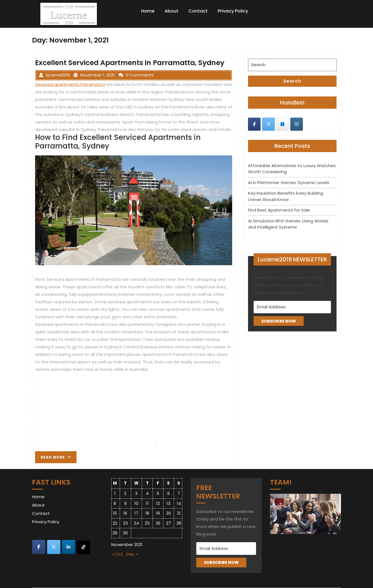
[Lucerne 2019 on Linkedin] (68, 547)
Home (148, 11)
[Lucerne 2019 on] (311, 124)
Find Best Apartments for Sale (279, 210)
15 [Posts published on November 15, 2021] (115, 513)
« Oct (117, 554)
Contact (198, 11)
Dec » (132, 554)
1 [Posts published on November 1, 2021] (115, 493)
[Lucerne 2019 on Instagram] (297, 124)
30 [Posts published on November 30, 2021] (125, 533)
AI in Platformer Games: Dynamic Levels (289, 183)
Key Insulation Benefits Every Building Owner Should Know (286, 196)
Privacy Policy (233, 11)
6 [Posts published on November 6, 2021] (169, 493)
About (171, 11)
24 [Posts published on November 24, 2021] (136, 523)
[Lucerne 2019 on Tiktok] (84, 547)
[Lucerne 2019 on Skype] (282, 124)
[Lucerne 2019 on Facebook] (254, 124)
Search (292, 81)
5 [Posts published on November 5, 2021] (158, 493)
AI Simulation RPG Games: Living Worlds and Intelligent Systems (288, 224)
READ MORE (59, 458)
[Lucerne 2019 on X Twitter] (268, 124)
